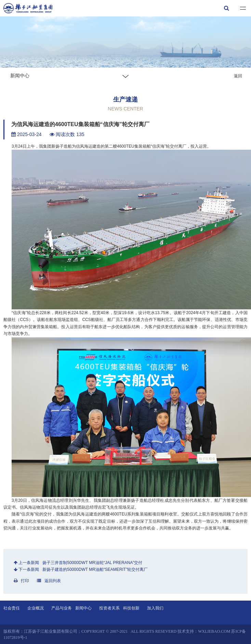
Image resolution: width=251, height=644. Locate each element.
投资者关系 (109, 608)
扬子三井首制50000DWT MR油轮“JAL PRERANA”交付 (92, 563)
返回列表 (49, 581)
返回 (238, 76)
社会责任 (12, 608)
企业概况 (36, 608)
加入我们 (155, 608)
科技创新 (131, 608)
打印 (21, 581)
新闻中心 (83, 608)
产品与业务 (62, 608)
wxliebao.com (214, 631)
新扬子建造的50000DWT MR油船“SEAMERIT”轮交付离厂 (95, 569)
